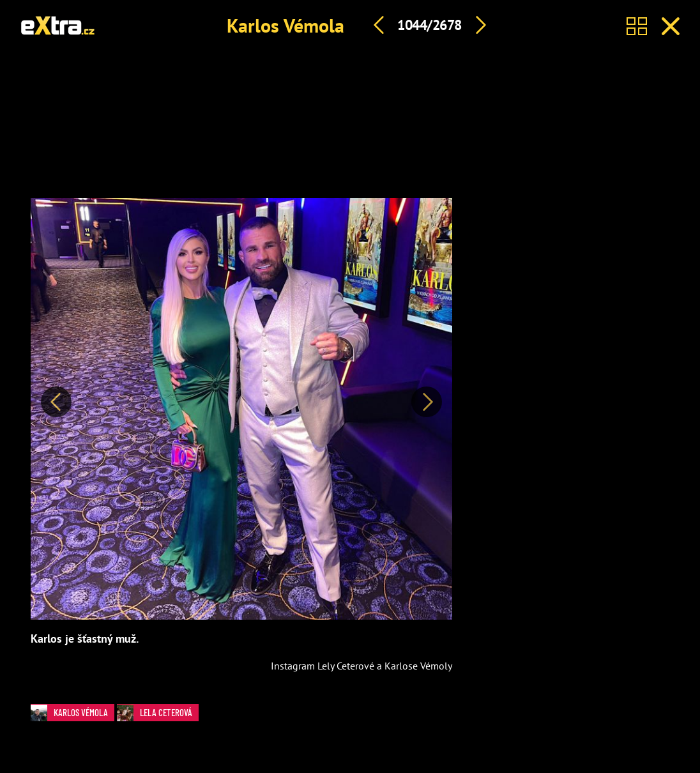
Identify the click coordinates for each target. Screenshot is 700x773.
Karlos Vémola (285, 25)
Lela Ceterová (158, 713)
